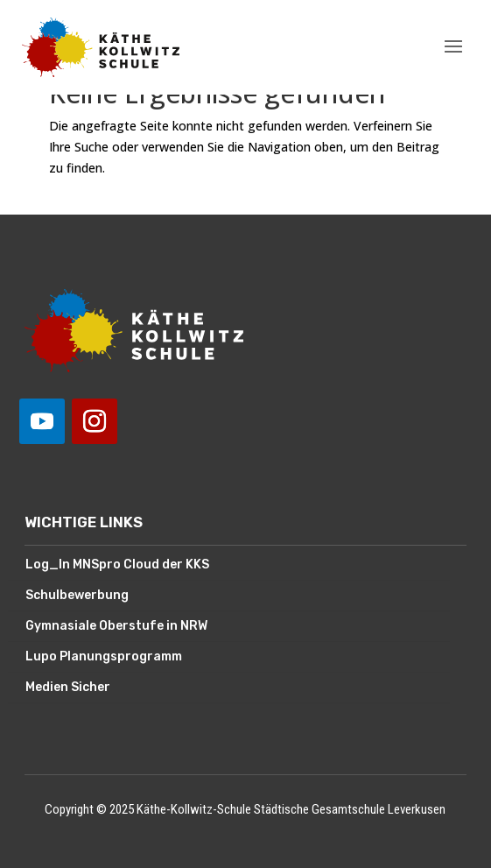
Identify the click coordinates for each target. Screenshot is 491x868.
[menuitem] (229, 565)
